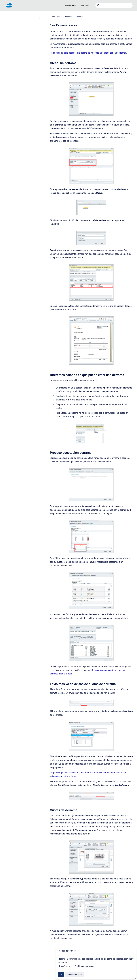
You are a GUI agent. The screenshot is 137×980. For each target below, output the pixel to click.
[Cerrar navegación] (41, 17)
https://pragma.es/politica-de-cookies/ (76, 966)
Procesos (69, 17)
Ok (61, 974)
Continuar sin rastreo (75, 974)
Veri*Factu (85, 5)
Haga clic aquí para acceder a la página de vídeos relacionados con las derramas (88, 53)
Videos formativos (69, 5)
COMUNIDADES (56, 17)
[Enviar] (98, 5)
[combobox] (114, 5)
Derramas (80, 17)
